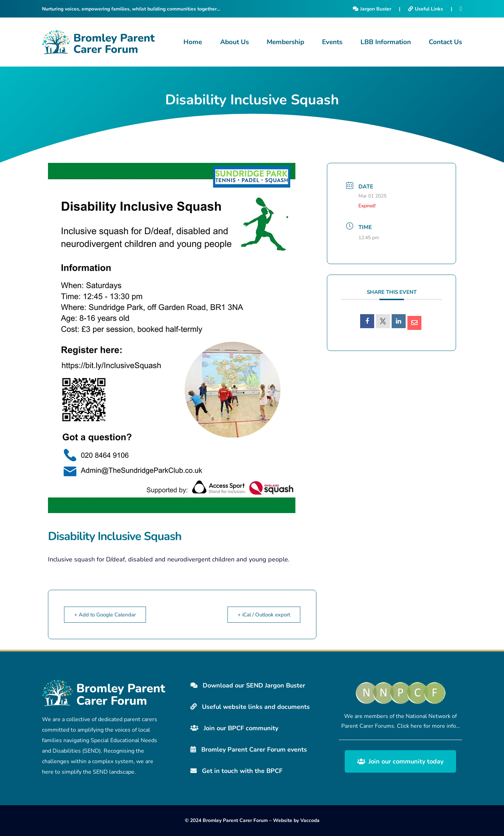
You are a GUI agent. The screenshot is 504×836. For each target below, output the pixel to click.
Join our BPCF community (234, 728)
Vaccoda (310, 820)
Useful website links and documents (250, 707)
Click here (409, 726)
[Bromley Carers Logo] (98, 42)
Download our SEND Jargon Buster (248, 685)
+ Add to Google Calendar (105, 615)
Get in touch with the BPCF (236, 771)
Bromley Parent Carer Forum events (249, 749)
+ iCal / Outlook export (264, 615)
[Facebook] (461, 9)
